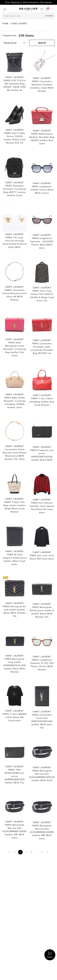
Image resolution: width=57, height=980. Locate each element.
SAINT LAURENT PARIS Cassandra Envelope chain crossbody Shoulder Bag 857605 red (42, 347)
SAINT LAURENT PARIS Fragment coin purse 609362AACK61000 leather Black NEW (42, 453)
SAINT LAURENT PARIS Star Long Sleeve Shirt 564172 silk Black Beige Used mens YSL (42, 294)
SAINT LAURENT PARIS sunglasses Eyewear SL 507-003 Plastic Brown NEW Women (42, 663)
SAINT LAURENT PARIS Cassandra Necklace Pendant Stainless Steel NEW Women (42, 85)
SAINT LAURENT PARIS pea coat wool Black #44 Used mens (42, 555)
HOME (5, 23)
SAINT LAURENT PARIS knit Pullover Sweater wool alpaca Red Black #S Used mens (42, 506)
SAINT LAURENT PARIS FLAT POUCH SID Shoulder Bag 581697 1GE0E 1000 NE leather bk (15, 84)
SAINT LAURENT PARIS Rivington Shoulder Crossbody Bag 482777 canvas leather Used (15, 189)
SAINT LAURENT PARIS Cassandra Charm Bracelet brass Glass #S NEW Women (15, 293)
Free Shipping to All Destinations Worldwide (28, 2)
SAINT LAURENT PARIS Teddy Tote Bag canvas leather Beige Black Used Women (15, 505)
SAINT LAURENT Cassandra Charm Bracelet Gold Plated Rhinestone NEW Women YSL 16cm (15, 453)
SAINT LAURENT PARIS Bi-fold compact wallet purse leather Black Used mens (15, 558)
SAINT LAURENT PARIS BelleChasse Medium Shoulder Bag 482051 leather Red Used (42, 137)
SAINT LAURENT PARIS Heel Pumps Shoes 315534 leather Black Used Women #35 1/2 (15, 136)
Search (50, 955)
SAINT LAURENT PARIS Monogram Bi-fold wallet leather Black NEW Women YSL (15, 610)
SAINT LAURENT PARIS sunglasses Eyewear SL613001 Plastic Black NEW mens (42, 241)
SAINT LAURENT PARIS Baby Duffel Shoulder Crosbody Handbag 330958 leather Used (15, 401)
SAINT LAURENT (19, 23)
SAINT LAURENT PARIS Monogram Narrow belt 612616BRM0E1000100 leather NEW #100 (42, 774)
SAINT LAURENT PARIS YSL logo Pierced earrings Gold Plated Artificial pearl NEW (15, 241)
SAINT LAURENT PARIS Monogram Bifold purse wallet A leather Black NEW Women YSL (42, 610)
